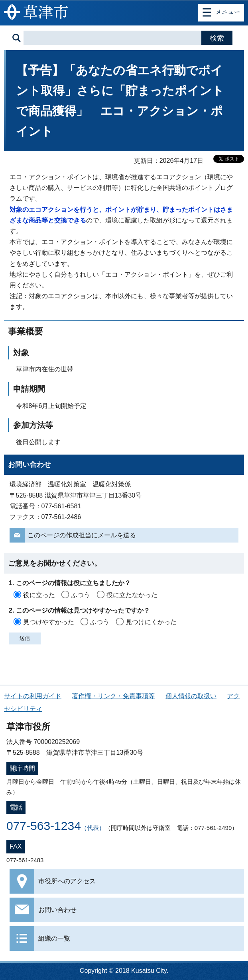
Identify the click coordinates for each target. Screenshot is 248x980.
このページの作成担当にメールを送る (82, 535)
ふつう (81, 595)
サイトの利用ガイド (33, 696)
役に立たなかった (132, 595)
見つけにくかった (151, 622)
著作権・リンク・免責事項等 (113, 696)
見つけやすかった (49, 622)
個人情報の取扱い (191, 696)
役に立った (39, 595)
